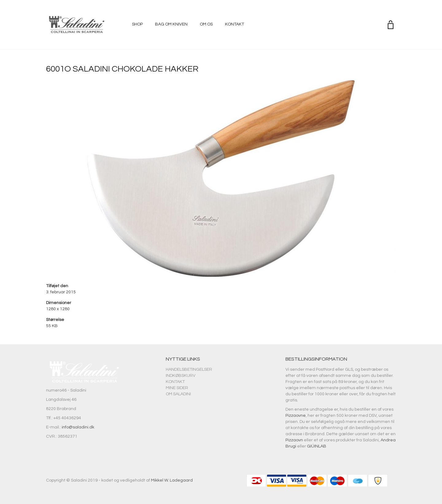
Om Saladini (178, 394)
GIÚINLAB (317, 446)
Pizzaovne (296, 416)
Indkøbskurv (181, 376)
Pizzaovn (294, 440)
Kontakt (235, 24)
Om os (206, 24)
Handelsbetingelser (189, 369)
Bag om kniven (171, 24)
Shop (137, 24)
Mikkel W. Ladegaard (172, 480)
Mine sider (177, 388)
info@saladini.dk (78, 427)
